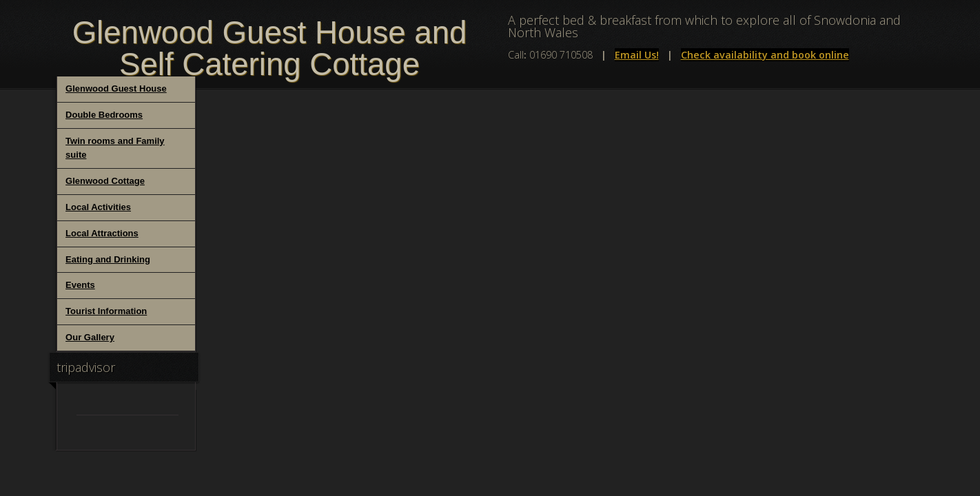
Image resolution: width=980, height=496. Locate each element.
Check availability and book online (765, 55)
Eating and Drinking (108, 259)
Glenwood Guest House (116, 89)
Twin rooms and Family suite (115, 148)
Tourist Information (106, 311)
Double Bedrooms (104, 115)
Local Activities (98, 207)
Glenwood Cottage (105, 181)
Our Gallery (90, 337)
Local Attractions (102, 233)
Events (80, 285)
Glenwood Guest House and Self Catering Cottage (270, 49)
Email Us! (637, 55)
